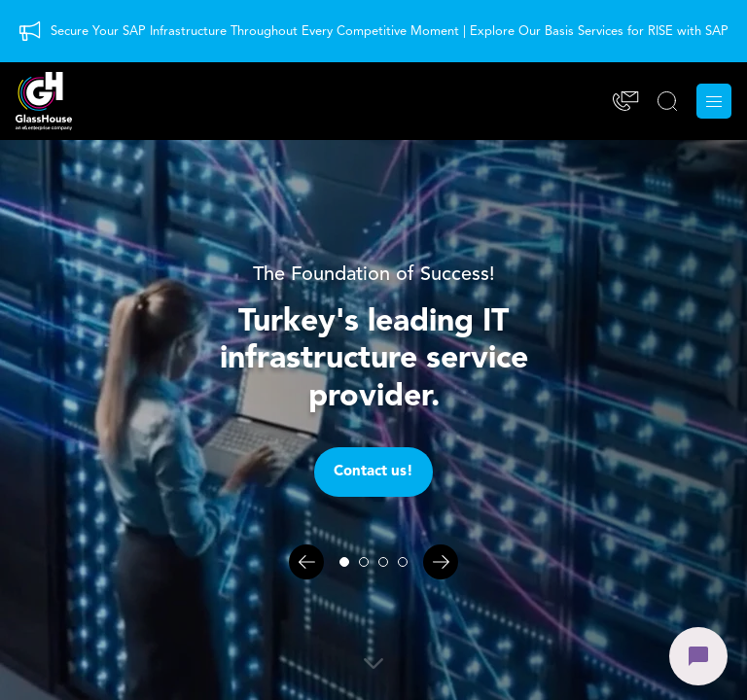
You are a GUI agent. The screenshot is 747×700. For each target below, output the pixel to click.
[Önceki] (306, 562)
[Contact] (626, 101)
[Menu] (714, 101)
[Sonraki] (441, 562)
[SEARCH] (667, 101)
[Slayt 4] (403, 562)
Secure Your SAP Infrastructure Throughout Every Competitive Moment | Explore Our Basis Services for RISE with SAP (390, 32)
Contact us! (373, 472)
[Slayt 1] (344, 562)
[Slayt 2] (364, 562)
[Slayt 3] (383, 562)
